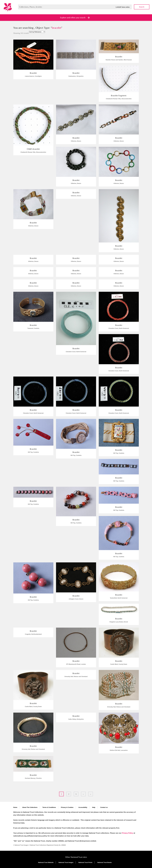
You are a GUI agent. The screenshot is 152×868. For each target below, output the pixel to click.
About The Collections (30, 807)
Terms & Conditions (49, 807)
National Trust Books (105, 862)
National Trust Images (66, 862)
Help (94, 807)
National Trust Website (46, 862)
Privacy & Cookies (67, 807)
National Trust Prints (85, 862)
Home (15, 807)
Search (142, 7)
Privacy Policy (128, 833)
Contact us (104, 807)
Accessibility (83, 807)
